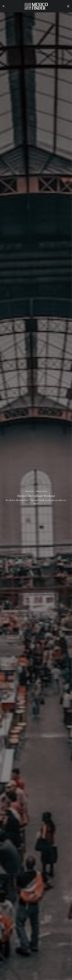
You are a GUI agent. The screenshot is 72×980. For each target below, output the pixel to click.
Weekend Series (41, 491)
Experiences (29, 491)
